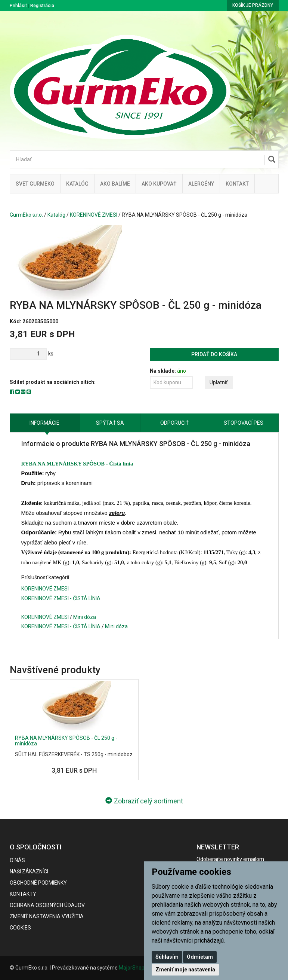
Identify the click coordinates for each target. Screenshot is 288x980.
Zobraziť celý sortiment (144, 801)
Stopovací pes (244, 423)
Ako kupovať (159, 184)
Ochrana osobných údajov (47, 905)
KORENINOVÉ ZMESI (94, 215)
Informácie (44, 423)
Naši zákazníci (29, 871)
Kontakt (237, 184)
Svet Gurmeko (35, 184)
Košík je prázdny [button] (253, 5)
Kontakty (23, 894)
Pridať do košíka (214, 354)
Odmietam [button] (200, 957)
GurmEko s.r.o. (26, 215)
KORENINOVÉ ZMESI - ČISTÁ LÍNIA (61, 598)
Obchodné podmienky (38, 883)
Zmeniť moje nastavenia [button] (185, 970)
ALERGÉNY (201, 184)
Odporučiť (174, 423)
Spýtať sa (110, 423)
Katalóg (56, 215)
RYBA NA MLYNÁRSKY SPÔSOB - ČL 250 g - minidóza (66, 741)
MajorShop (132, 968)
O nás (17, 860)
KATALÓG (77, 184)
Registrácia (42, 6)
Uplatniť (219, 382)
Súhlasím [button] (167, 957)
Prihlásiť (18, 6)
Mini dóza (85, 617)
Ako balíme (115, 184)
